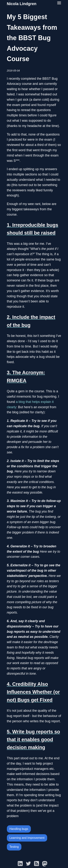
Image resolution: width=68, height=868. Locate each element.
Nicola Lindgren (22, 4)
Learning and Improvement (27, 838)
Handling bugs (19, 829)
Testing (14, 847)
